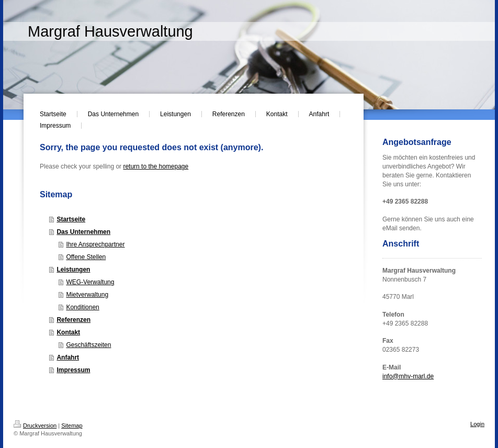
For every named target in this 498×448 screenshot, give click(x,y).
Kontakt (68, 332)
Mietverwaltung (87, 295)
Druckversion (35, 425)
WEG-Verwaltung (90, 282)
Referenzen (73, 320)
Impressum (73, 370)
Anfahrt (68, 357)
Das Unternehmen (83, 232)
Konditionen (82, 307)
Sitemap (72, 425)
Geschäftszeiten (88, 345)
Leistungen (73, 270)
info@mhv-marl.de (408, 376)
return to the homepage (156, 166)
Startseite (71, 219)
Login (477, 424)
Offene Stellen (86, 257)
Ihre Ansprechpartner (95, 244)
